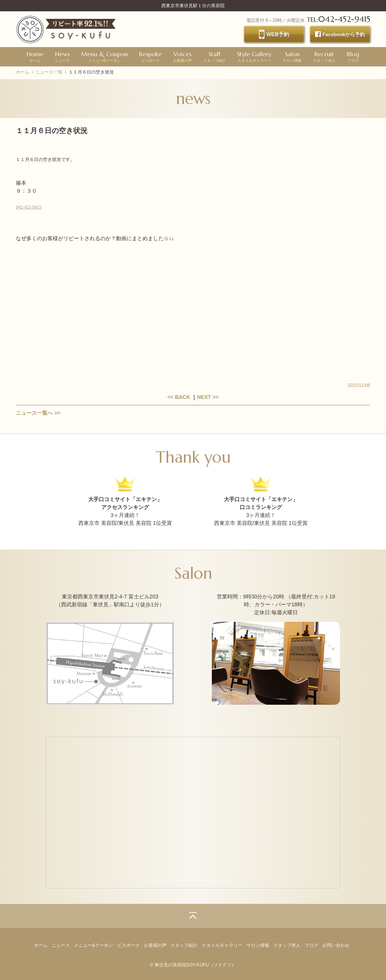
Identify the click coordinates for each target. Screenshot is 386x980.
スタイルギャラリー (254, 56)
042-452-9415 (29, 207)
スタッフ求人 (324, 56)
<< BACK (179, 397)
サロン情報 (292, 56)
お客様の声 (182, 56)
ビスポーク (150, 56)
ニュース (62, 56)
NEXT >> (208, 397)
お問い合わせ (336, 945)
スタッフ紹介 (214, 56)
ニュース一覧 (49, 72)
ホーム (35, 56)
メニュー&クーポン (104, 56)
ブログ (353, 56)
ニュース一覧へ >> (38, 413)
